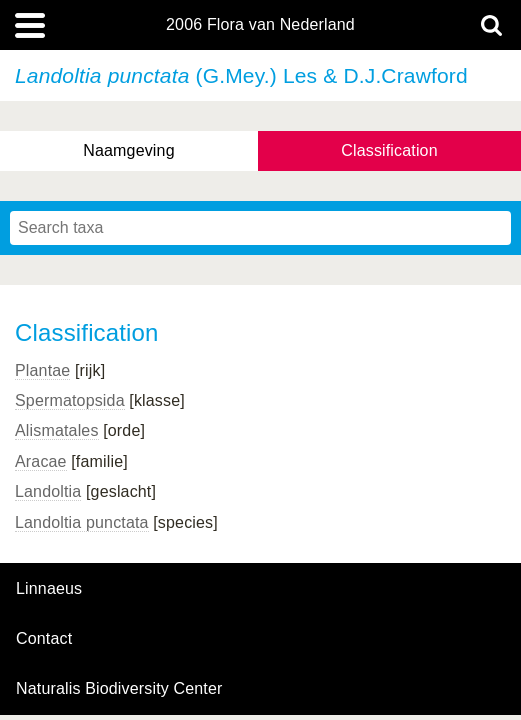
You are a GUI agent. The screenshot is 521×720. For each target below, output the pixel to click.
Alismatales (57, 430)
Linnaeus (49, 589)
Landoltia (48, 491)
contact (44, 638)
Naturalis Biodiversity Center (119, 689)
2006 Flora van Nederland (260, 25)
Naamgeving (128, 150)
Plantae (42, 370)
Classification (389, 150)
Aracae (41, 461)
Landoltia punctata (82, 522)
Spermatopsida (70, 400)
